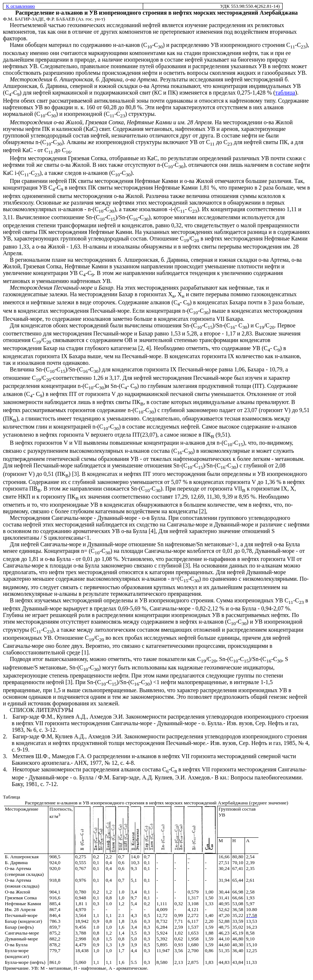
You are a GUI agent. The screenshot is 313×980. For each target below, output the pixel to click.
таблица (285, 93)
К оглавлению (20, 6)
